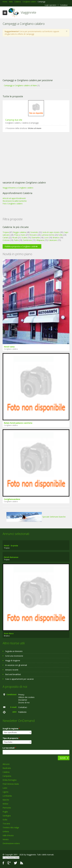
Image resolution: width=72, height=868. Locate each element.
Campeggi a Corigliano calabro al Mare (20, 85)
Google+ (9, 863)
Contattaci (64, 5)
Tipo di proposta (11, 738)
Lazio (5, 788)
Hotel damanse (11, 557)
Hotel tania (9, 347)
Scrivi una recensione (14, 656)
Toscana (6, 824)
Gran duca (9, 633)
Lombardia (7, 796)
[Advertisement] (36, 58)
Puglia (5, 812)
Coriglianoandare (12, 499)
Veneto (6, 839)
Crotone (6, 240)
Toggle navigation (5, 13)
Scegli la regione (11, 729)
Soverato (34, 232)
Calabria (6, 772)
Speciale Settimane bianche (36, 517)
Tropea (6, 232)
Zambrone (27, 240)
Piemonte (7, 808)
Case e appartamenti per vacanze (19, 679)
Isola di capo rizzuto (51, 232)
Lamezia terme (48, 235)
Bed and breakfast (13, 674)
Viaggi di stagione (13, 660)
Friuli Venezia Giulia (11, 784)
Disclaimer (23, 700)
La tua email (9, 748)
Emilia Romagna (10, 780)
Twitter (15, 863)
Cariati (5, 238)
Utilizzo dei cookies (26, 697)
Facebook (3, 863)
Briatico (56, 238)
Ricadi (15, 238)
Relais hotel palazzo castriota (18, 423)
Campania (7, 776)
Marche (6, 800)
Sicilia (5, 820)
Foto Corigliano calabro (13, 204)
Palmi (16, 240)
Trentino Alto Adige (11, 828)
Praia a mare (20, 235)
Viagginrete (28, 12)
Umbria (6, 831)
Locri (46, 238)
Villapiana (40, 240)
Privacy (21, 695)
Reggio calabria (20, 232)
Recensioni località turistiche (15, 201)
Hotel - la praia (11, 546)
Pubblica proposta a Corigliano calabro (21, 246)
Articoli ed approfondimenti (14, 198)
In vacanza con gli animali (16, 665)
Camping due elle (14, 120)
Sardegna (7, 816)
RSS (22, 863)
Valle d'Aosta (8, 835)
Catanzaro (53, 240)
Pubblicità (22, 712)
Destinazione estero (11, 843)
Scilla (60, 235)
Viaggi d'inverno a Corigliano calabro (18, 188)
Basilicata (7, 768)
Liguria (5, 792)
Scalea (24, 238)
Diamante (36, 238)
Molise (5, 804)
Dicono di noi (24, 702)
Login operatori (51, 5)
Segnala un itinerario (14, 651)
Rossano (33, 235)
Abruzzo (6, 764)
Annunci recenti (12, 670)
